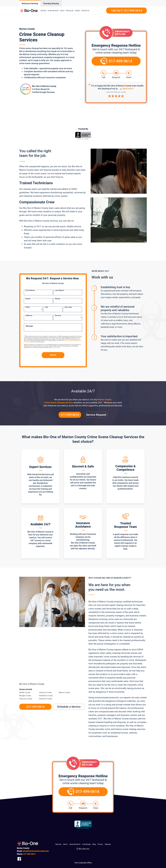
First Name (30, 290)
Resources (70, 11)
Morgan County (25, 696)
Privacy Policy (69, 341)
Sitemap (108, 844)
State (28, 307)
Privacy (100, 844)
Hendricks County (46, 696)
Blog (94, 844)
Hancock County (26, 699)
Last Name (60, 290)
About (62, 11)
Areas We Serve (53, 11)
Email (28, 299)
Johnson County (45, 692)
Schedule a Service (69, 707)
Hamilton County (45, 699)
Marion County (64, 692)
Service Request (96, 415)
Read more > (128, 89)
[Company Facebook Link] (19, 859)
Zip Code (68, 307)
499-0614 (29, 854)
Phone (58, 299)
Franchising (86, 844)
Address (29, 315)
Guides (77, 11)
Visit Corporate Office (83, 863)
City (46, 307)
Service (58, 315)
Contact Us (85, 11)
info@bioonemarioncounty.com (36, 851)
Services (43, 11)
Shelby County (25, 692)
